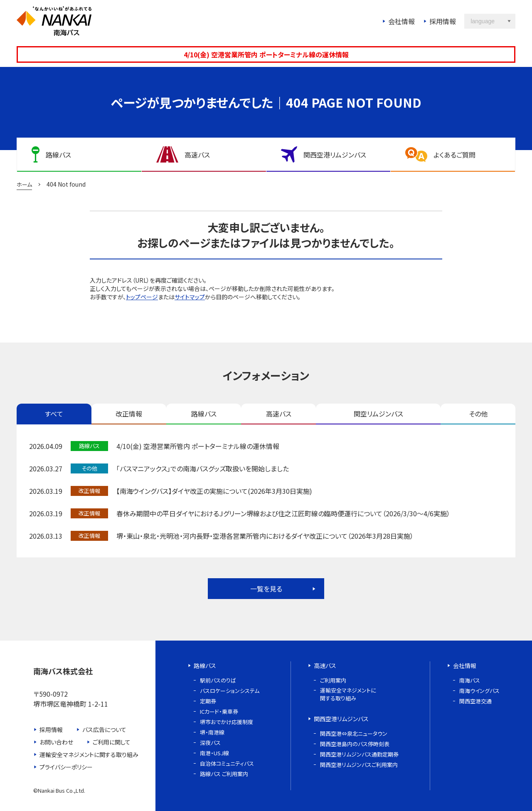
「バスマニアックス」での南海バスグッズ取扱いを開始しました (203, 468)
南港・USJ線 (214, 753)
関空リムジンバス (378, 414)
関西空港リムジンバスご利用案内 (359, 765)
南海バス (470, 680)
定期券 (208, 701)
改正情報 (129, 414)
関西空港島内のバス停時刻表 (355, 744)
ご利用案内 (333, 680)
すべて (54, 414)
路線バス (204, 414)
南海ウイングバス (479, 691)
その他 (478, 414)
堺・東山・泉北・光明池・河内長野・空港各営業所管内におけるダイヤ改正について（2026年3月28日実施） (265, 536)
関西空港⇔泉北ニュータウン (354, 733)
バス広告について (104, 730)
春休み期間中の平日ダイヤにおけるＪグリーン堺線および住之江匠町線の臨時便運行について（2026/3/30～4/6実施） (283, 513)
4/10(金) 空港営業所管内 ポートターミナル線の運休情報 (266, 54)
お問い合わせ (56, 742)
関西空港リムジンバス (341, 719)
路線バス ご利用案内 (224, 774)
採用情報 (443, 21)
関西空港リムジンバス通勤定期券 (359, 754)
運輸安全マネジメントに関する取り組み (89, 754)
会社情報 (401, 21)
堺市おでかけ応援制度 (227, 722)
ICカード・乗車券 (219, 711)
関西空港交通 (475, 701)
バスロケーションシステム (230, 691)
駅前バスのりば (218, 680)
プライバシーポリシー (66, 767)
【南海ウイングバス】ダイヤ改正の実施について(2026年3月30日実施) (214, 491)
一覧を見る (266, 589)
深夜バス (210, 743)
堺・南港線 (212, 732)
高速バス (279, 414)
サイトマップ (190, 297)
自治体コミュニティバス (227, 763)
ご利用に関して (112, 742)
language (483, 21)
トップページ (142, 297)
